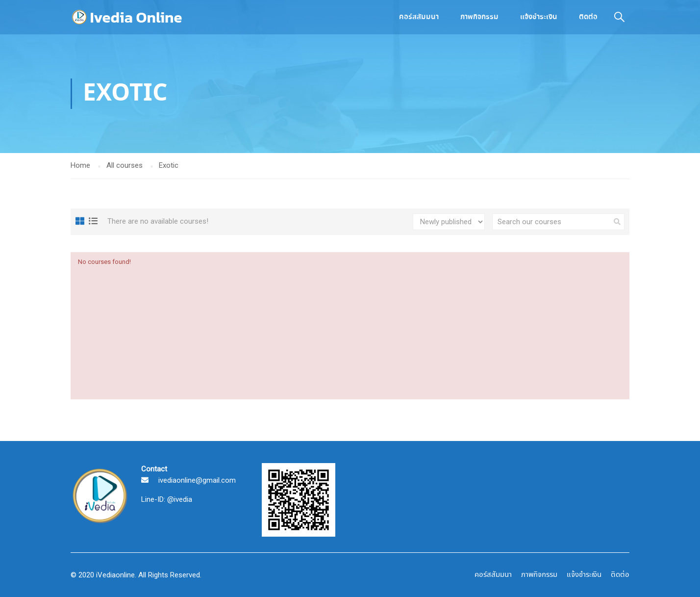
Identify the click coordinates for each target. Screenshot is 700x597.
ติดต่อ (588, 17)
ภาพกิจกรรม (479, 17)
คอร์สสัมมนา (419, 17)
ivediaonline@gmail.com (197, 480)
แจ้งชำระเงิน (539, 17)
